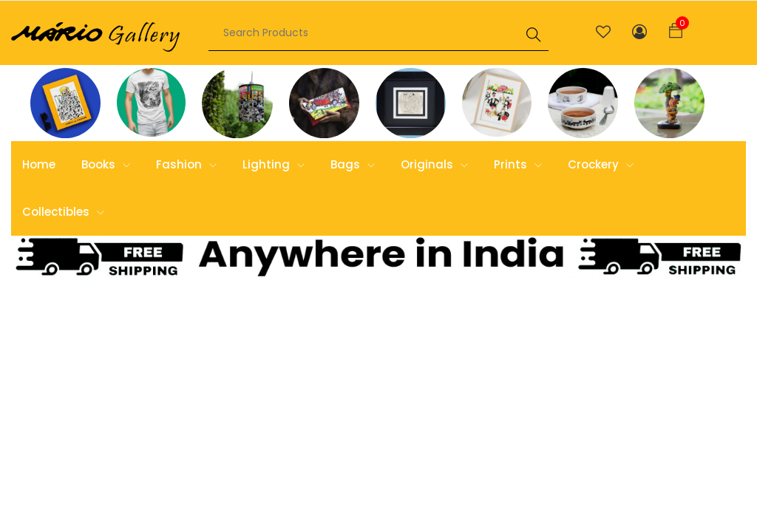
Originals (434, 164)
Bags (353, 164)
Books (106, 164)
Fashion (186, 164)
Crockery (601, 164)
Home (39, 164)
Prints (518, 164)
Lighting (274, 164)
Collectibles (63, 212)
